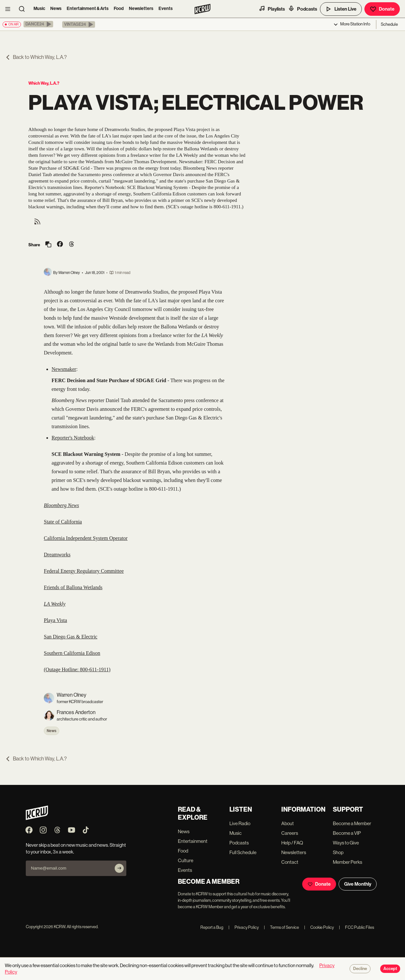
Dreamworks (57, 555)
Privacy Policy (244, 927)
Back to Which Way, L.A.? (36, 57)
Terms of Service (281, 927)
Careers (290, 833)
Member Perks (347, 862)
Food (119, 9)
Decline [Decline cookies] (360, 969)
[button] (38, 24)
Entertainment (193, 841)
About (288, 823)
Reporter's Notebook (73, 438)
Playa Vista (55, 620)
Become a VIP (347, 833)
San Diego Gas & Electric (71, 637)
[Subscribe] (119, 868)
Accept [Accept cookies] (390, 969)
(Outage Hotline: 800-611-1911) (77, 669)
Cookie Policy (319, 927)
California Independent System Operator (86, 538)
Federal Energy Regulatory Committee (84, 571)
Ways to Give (346, 843)
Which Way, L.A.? (44, 83)
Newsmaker (64, 369)
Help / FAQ (292, 843)
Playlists (272, 9)
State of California (63, 522)
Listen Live (341, 9)
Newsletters (141, 9)
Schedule (389, 24)
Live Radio (240, 823)
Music (39, 9)
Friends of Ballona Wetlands (73, 587)
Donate (382, 9)
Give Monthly (358, 884)
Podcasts (303, 9)
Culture (186, 860)
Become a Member (352, 823)
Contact (290, 862)
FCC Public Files (357, 927)
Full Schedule (243, 852)
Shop (338, 852)
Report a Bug (212, 927)
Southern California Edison (72, 653)
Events (166, 9)
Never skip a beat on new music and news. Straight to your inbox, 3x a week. (76, 848)
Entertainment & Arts (88, 9)
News (56, 9)
